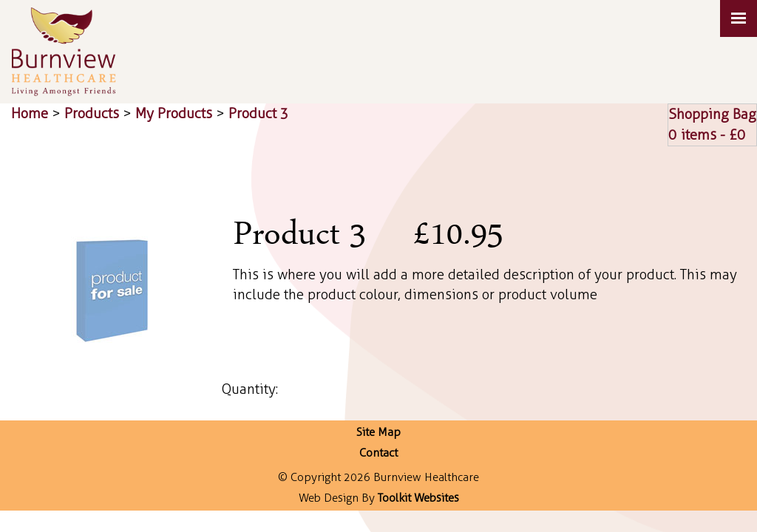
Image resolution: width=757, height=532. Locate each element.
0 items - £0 (707, 135)
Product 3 (259, 113)
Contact (378, 453)
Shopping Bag (712, 114)
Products (92, 113)
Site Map (378, 432)
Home (30, 113)
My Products (174, 113)
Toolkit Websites (418, 498)
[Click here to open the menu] (739, 18)
